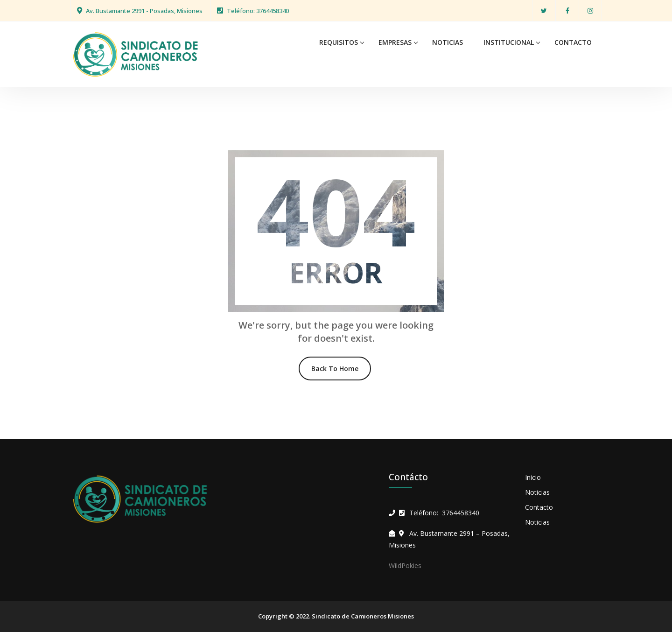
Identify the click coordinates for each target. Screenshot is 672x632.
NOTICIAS (448, 42)
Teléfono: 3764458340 (258, 11)
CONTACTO (573, 42)
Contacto (539, 507)
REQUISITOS (339, 42)
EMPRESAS (395, 42)
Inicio (533, 477)
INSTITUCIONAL (509, 42)
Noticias (537, 492)
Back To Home (335, 369)
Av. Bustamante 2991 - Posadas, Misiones (144, 11)
